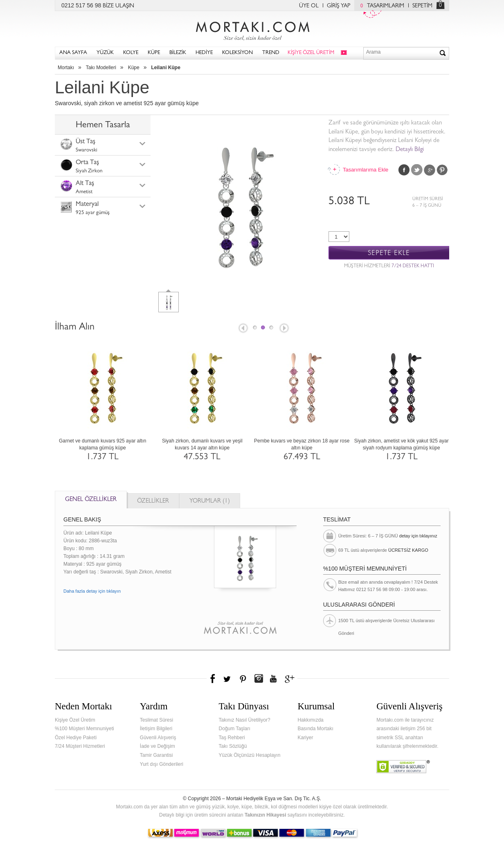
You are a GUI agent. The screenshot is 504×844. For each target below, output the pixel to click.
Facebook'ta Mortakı (213, 679)
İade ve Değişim (157, 746)
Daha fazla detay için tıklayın (92, 591)
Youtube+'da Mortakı (273, 679)
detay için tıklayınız (418, 536)
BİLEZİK (178, 53)
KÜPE (154, 53)
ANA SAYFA (73, 53)
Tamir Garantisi (156, 755)
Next (285, 329)
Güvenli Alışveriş (158, 738)
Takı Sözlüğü (233, 746)
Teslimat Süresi (156, 720)
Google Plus (430, 170)
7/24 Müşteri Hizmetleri (80, 746)
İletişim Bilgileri (156, 729)
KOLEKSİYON (237, 53)
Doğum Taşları (235, 729)
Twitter (417, 170)
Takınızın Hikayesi (265, 815)
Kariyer (305, 738)
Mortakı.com (252, 29)
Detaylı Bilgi (410, 150)
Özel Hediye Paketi (76, 738)
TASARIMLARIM (380, 6)
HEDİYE (204, 53)
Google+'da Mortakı (291, 679)
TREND (271, 53)
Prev (243, 329)
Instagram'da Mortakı (259, 679)
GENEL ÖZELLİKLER (91, 500)
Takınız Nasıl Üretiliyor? (245, 720)
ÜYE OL (309, 6)
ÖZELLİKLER (153, 502)
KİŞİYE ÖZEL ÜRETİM (311, 53)
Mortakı (66, 68)
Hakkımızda (310, 720)
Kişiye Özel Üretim (75, 720)
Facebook (404, 170)
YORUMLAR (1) (210, 502)
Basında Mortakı (315, 729)
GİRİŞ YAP (339, 6)
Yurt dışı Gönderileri (162, 764)
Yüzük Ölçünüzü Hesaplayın (250, 755)
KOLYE (131, 53)
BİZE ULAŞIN (118, 6)
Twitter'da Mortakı (228, 679)
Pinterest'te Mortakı (243, 679)
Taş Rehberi (232, 738)
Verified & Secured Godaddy (403, 767)
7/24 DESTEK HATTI (413, 266)
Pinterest (442, 170)
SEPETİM (422, 6)
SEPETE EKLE (389, 253)
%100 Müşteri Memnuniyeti (84, 729)
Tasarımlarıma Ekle (365, 170)
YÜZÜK (105, 53)
